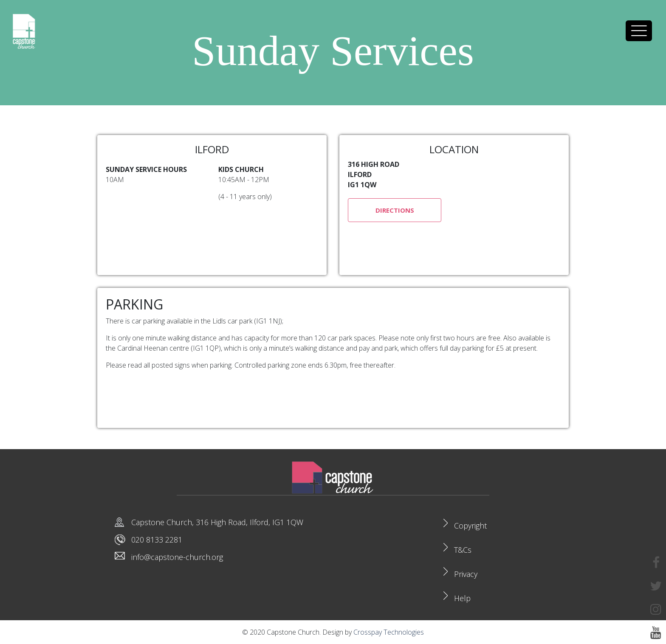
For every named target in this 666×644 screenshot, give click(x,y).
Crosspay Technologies (389, 632)
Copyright (470, 526)
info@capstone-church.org (177, 557)
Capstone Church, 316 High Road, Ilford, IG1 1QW (217, 522)
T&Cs (463, 550)
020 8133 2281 (157, 540)
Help (462, 598)
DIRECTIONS (395, 210)
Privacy (466, 574)
